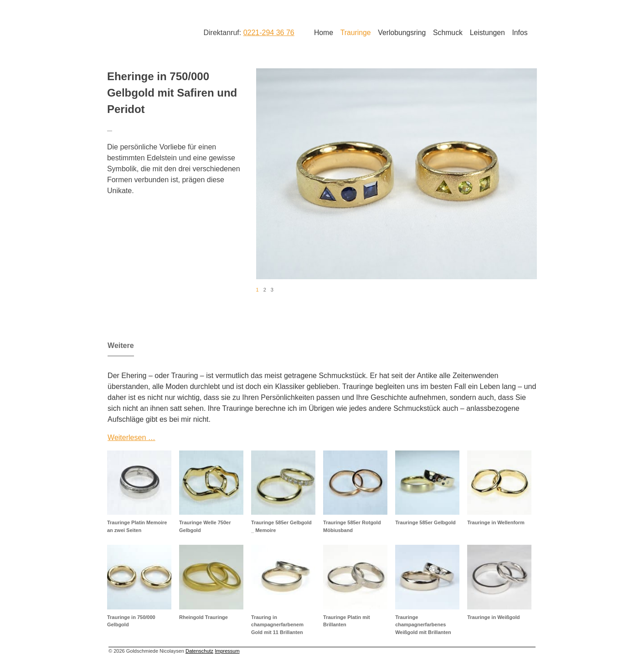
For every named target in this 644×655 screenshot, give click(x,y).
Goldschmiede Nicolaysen (143, 31)
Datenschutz (199, 651)
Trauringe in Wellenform (496, 522)
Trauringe (356, 33)
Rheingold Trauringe (204, 617)
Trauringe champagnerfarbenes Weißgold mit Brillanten (423, 625)
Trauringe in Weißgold (493, 617)
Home (324, 33)
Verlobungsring (402, 33)
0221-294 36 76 (269, 33)
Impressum (227, 651)
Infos (520, 33)
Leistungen (487, 33)
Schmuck (448, 33)
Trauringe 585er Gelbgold (425, 522)
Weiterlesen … (131, 438)
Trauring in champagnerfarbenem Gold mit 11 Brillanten (277, 625)
